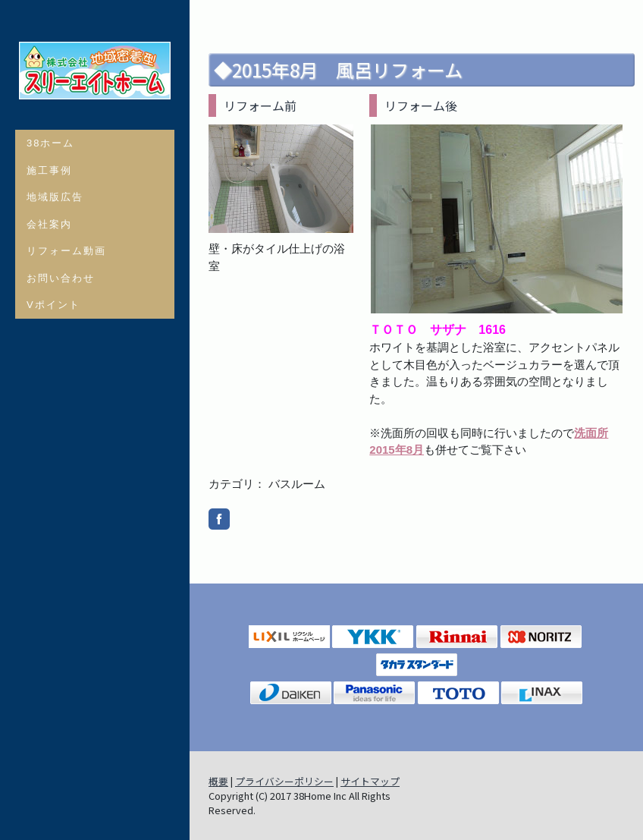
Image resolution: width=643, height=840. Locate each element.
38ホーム (50, 143)
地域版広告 (55, 197)
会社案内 (49, 224)
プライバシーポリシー (284, 781)
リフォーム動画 (66, 251)
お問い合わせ (61, 278)
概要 (218, 781)
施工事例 (49, 170)
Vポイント (53, 305)
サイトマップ (370, 781)
